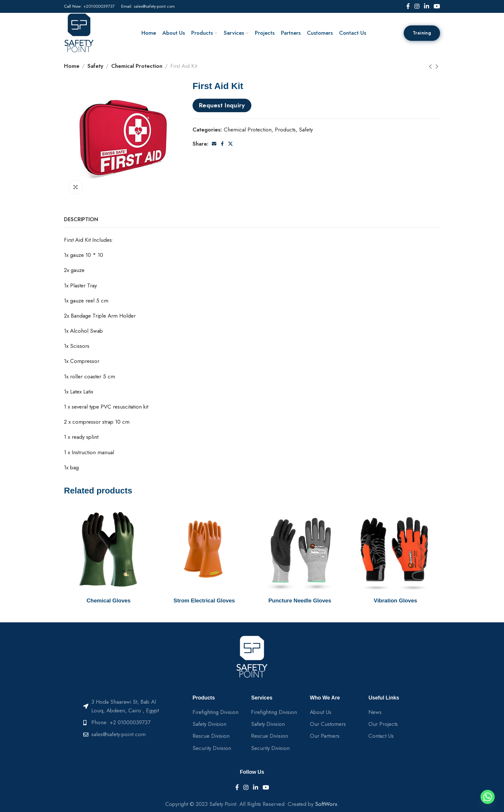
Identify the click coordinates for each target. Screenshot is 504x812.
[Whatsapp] (488, 797)
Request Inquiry (222, 105)
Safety (95, 66)
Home (72, 66)
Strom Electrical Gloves (204, 601)
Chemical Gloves (108, 601)
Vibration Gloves (396, 601)
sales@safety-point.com (154, 6)
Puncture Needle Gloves (300, 601)
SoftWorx (326, 804)
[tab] (81, 219)
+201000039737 (99, 6)
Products (285, 130)
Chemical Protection (137, 66)
